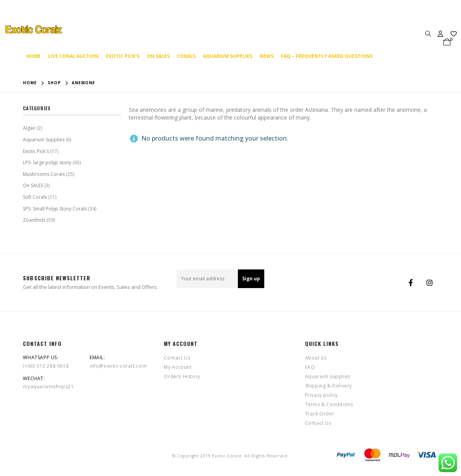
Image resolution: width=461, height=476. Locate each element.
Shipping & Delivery (328, 386)
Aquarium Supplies (44, 140)
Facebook (411, 283)
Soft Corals (35, 197)
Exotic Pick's (36, 151)
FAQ (310, 367)
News (267, 56)
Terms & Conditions (329, 404)
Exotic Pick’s (123, 56)
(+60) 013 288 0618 (46, 366)
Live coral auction (73, 56)
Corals (186, 56)
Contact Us (177, 358)
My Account (178, 367)
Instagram (430, 283)
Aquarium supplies (228, 56)
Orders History (182, 376)
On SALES (158, 56)
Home (34, 56)
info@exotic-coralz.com (118, 366)
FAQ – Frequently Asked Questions (327, 56)
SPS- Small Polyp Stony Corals (55, 209)
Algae (29, 128)
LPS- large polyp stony (47, 162)
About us (316, 358)
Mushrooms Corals (44, 174)
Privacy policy (321, 395)
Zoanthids (34, 220)
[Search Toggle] (428, 33)
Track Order (320, 414)
